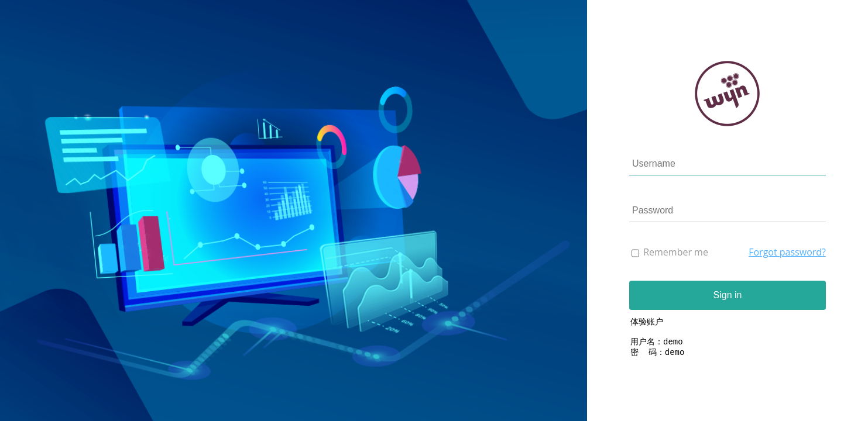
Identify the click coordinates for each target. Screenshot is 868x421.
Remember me (676, 252)
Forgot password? (787, 252)
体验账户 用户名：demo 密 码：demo (728, 345)
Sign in (728, 295)
